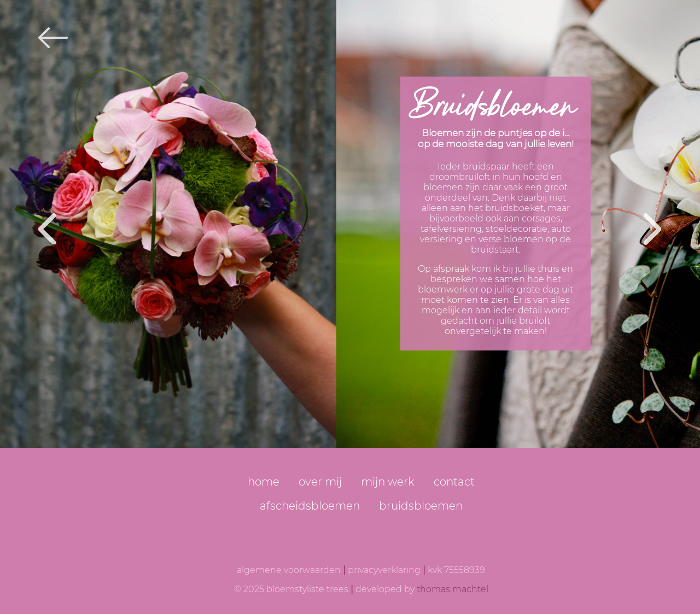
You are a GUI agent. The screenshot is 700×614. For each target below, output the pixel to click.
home (264, 482)
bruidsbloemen (421, 506)
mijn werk (388, 482)
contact (454, 482)
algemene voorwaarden (289, 570)
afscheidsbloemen (310, 506)
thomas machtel (453, 589)
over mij (320, 482)
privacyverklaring (384, 570)
